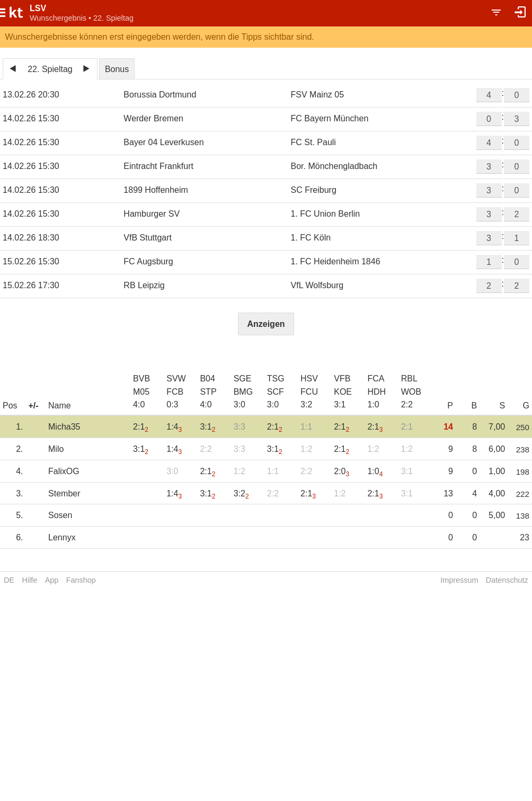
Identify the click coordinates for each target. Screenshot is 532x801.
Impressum (459, 580)
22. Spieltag (50, 69)
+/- (33, 406)
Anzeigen (266, 324)
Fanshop (81, 580)
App (52, 580)
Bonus (117, 69)
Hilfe (30, 580)
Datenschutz (507, 580)
